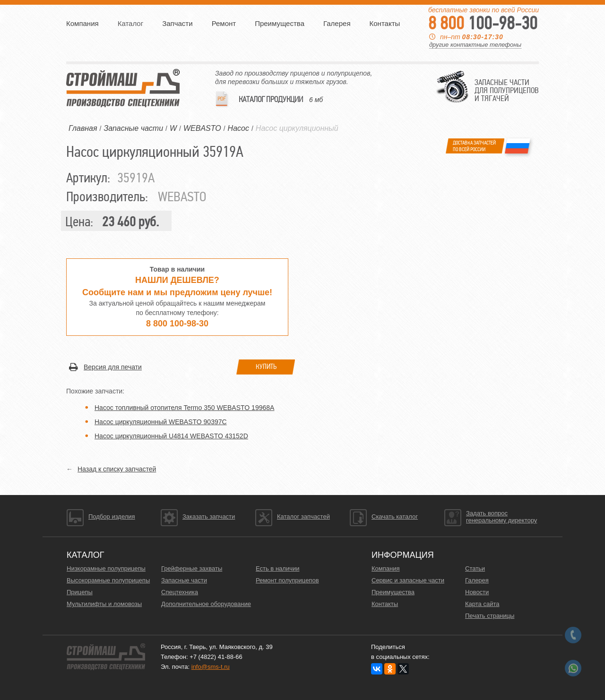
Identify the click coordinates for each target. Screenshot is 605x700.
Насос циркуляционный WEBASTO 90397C (161, 422)
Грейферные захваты (192, 568)
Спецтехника (180, 592)
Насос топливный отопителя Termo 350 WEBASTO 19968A (184, 408)
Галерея (337, 23)
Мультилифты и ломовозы (104, 604)
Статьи (475, 568)
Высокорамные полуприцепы (108, 580)
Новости (477, 592)
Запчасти (177, 23)
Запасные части (184, 580)
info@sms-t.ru (211, 667)
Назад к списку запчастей (117, 469)
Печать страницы (490, 616)
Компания (82, 23)
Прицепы (80, 592)
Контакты (385, 23)
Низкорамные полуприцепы (106, 568)
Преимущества (280, 23)
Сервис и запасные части (408, 580)
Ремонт (224, 23)
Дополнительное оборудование (206, 604)
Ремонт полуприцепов (287, 580)
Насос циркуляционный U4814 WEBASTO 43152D (171, 436)
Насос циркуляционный (297, 128)
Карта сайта (482, 604)
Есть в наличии (277, 568)
